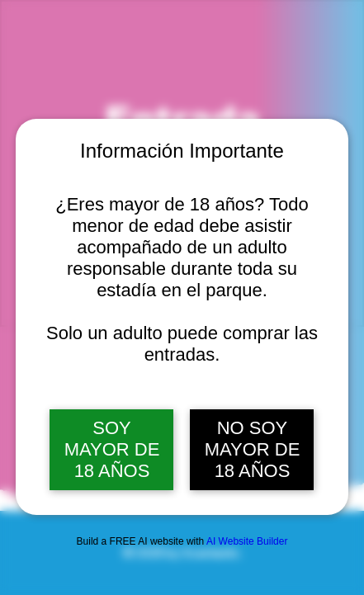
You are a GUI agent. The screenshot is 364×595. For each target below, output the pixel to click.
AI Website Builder (247, 541)
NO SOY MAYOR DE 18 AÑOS (253, 449)
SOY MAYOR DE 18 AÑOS (112, 449)
